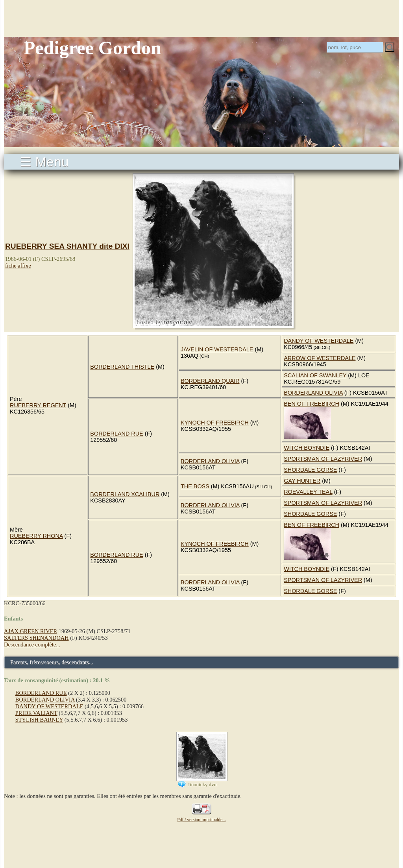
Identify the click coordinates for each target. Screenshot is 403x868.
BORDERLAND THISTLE (122, 367)
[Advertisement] (201, 18)
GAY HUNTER (302, 481)
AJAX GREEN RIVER (31, 631)
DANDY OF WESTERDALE (319, 341)
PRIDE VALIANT (36, 713)
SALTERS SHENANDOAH (36, 638)
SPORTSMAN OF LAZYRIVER (323, 459)
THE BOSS (195, 486)
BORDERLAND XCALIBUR (125, 494)
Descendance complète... (32, 645)
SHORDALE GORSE (310, 470)
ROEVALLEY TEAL (308, 492)
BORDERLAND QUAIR (210, 381)
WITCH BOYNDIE (307, 448)
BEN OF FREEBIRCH (311, 404)
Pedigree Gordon (92, 48)
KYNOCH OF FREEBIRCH (215, 423)
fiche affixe (18, 266)
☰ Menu (44, 162)
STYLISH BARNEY (39, 720)
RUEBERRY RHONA (36, 536)
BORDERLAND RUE (116, 434)
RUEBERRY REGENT (38, 405)
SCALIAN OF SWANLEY (315, 375)
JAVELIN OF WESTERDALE (217, 349)
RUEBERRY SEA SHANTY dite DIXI (67, 246)
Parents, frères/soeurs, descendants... (52, 662)
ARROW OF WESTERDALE (320, 358)
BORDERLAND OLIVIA (313, 393)
